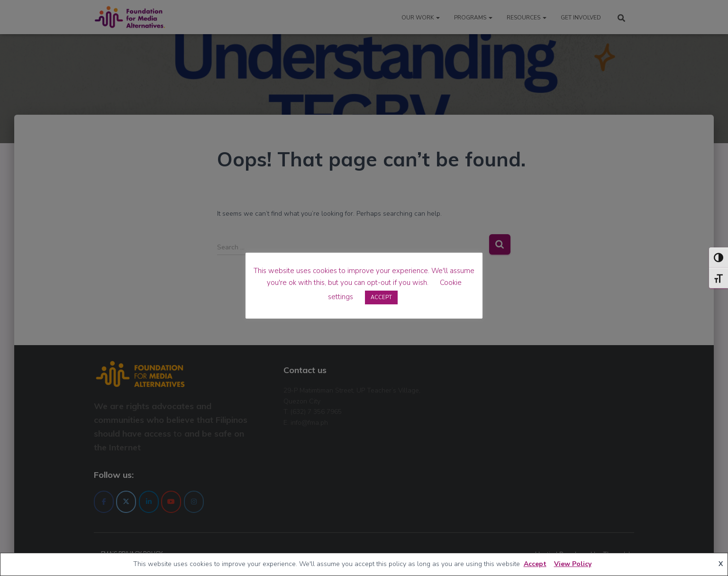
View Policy (573, 564)
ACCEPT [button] (381, 297)
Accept (535, 564)
